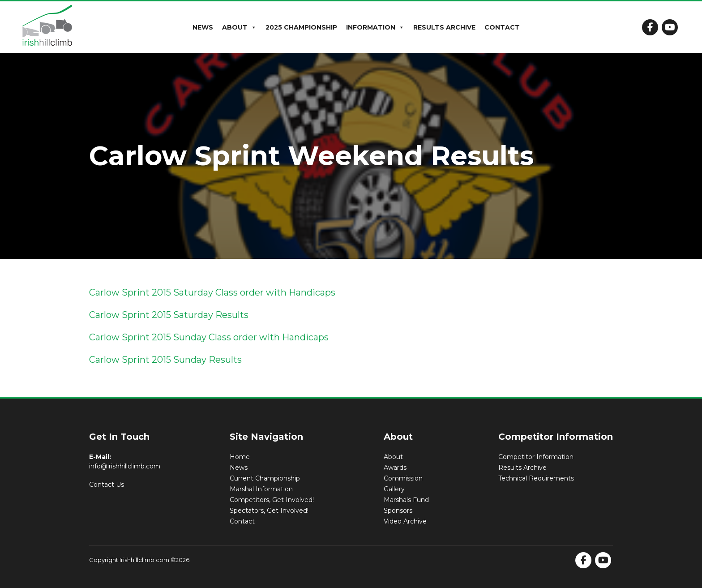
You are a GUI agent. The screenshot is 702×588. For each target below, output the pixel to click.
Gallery (394, 489)
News (203, 27)
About (239, 27)
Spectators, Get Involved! (269, 511)
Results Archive (444, 27)
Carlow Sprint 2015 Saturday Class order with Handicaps (212, 292)
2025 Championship (301, 27)
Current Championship (265, 478)
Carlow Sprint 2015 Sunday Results (165, 360)
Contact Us (107, 485)
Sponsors (398, 511)
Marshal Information (261, 489)
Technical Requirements (536, 478)
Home (240, 457)
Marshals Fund (406, 500)
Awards (395, 468)
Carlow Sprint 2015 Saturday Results (169, 315)
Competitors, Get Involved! (272, 500)
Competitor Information (536, 457)
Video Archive (405, 521)
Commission (403, 478)
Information (375, 27)
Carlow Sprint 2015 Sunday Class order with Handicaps (209, 337)
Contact (502, 27)
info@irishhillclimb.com (125, 466)
